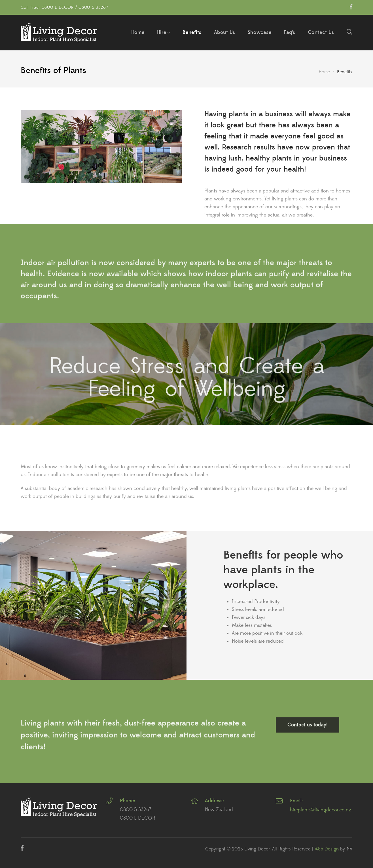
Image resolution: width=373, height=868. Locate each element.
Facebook (351, 7)
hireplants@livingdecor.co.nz (321, 810)
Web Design (327, 849)
